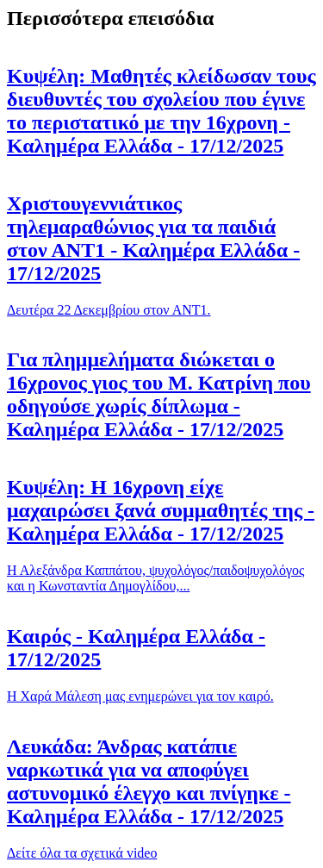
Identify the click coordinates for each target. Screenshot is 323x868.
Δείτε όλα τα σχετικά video (82, 853)
